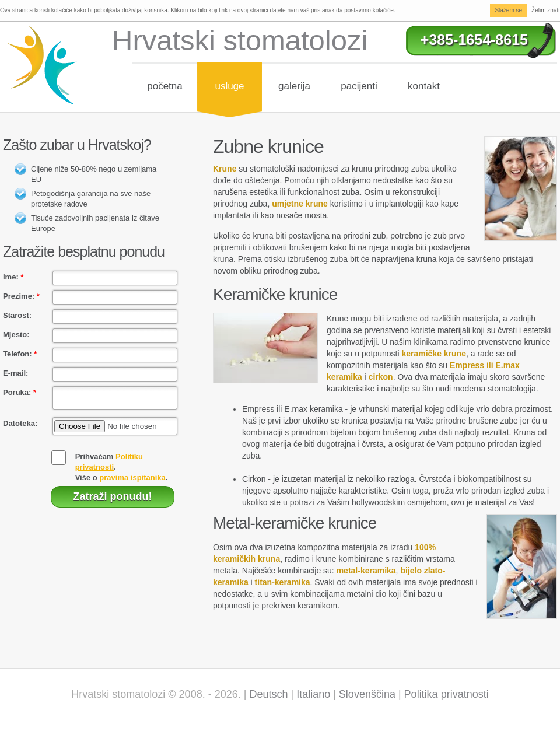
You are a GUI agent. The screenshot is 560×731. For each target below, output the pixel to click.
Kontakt (424, 86)
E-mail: (15, 373)
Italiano (313, 694)
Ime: (13, 277)
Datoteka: (20, 427)
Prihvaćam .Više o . (122, 471)
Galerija (294, 86)
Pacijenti (359, 86)
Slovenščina (367, 694)
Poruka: (20, 392)
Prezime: (21, 296)
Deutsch (268, 694)
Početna (165, 86)
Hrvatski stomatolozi (240, 40)
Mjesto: (16, 335)
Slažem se (508, 10)
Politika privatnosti (447, 694)
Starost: (17, 315)
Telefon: (20, 354)
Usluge (229, 86)
